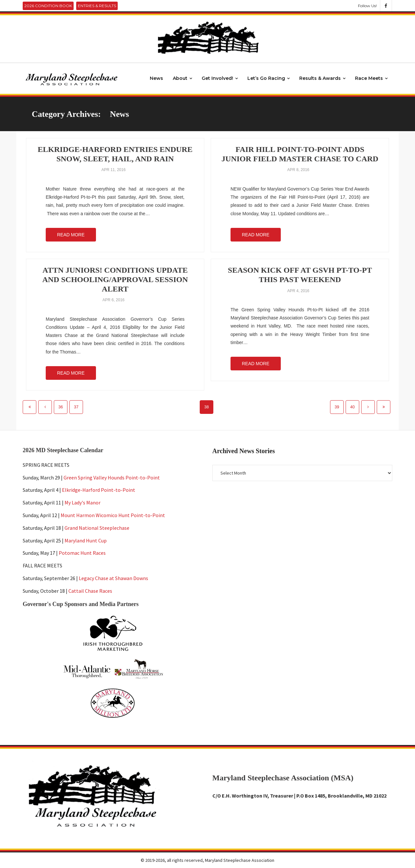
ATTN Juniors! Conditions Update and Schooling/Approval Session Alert (115, 279)
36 (61, 407)
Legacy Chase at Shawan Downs (113, 578)
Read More (71, 235)
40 (352, 407)
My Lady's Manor (83, 502)
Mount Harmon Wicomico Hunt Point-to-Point (113, 515)
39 (337, 407)
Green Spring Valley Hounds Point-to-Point (112, 477)
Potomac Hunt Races (82, 553)
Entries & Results (97, 6)
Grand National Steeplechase (97, 528)
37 (76, 407)
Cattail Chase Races (90, 591)
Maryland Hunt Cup (86, 540)
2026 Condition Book (48, 6)
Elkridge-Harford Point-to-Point (99, 490)
